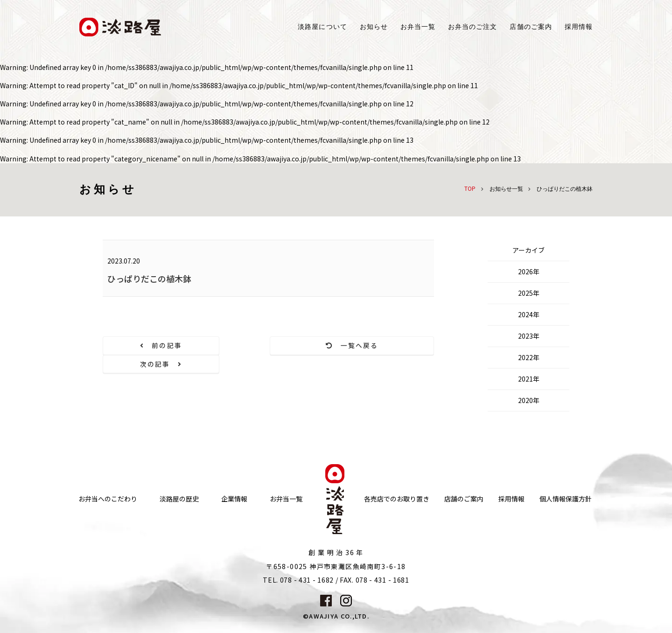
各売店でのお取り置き (397, 490)
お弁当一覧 (418, 27)
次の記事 (384, 346)
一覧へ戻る (269, 346)
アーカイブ (528, 250)
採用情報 (579, 27)
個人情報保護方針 (566, 490)
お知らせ (374, 27)
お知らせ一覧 (506, 189)
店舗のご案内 (464, 490)
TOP (470, 188)
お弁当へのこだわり (108, 490)
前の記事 (153, 346)
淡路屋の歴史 (179, 490)
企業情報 (234, 490)
